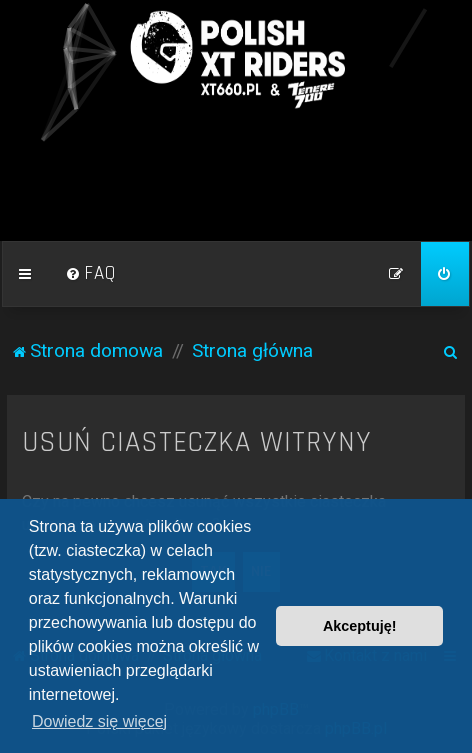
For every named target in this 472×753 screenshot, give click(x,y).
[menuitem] (91, 274)
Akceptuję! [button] (360, 626)
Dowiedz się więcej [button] (99, 721)
